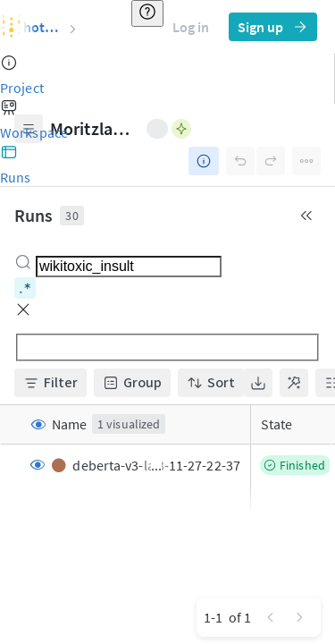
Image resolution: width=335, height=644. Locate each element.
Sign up (273, 27)
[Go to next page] (299, 617)
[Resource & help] (147, 13)
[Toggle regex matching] (25, 288)
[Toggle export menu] (258, 383)
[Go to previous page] (271, 617)
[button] (23, 309)
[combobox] (129, 267)
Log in (191, 27)
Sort (211, 383)
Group (132, 383)
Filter (50, 383)
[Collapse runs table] (306, 216)
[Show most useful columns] (294, 383)
